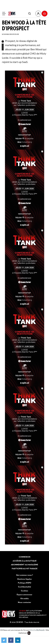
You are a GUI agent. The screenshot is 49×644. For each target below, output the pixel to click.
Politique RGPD (25, 583)
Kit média (25, 598)
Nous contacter (24, 602)
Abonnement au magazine (24, 565)
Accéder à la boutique (25, 561)
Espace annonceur (24, 595)
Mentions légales (24, 579)
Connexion (24, 557)
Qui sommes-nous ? (24, 575)
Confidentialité (24, 587)
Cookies (24, 591)
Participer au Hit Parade (25, 569)
